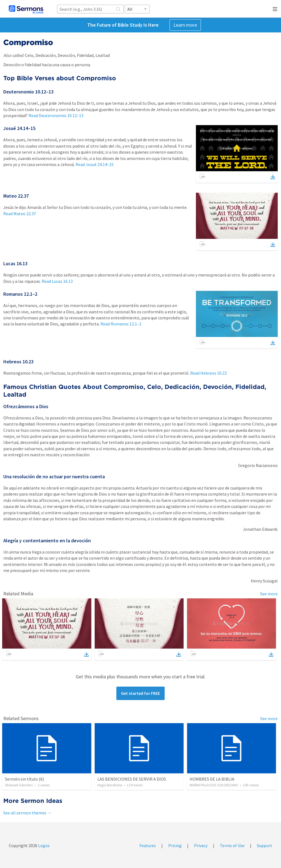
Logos (43, 845)
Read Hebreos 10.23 (208, 373)
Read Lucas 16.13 (57, 281)
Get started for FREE (140, 693)
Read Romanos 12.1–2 (121, 324)
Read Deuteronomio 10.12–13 (56, 115)
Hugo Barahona (110, 785)
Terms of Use (232, 845)
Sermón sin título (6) (24, 779)
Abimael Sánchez (19, 785)
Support (265, 845)
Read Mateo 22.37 (20, 214)
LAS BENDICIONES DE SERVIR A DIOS (132, 779)
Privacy (201, 845)
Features (148, 845)
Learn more (185, 25)
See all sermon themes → (27, 813)
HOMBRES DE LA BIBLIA (212, 779)
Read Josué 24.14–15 (95, 164)
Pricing (175, 845)
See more (269, 594)
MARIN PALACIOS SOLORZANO (214, 785)
